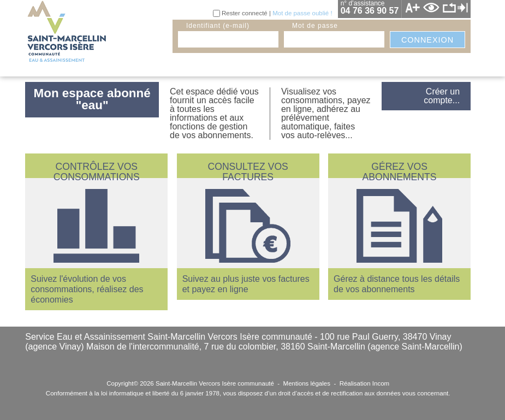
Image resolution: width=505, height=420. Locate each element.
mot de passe (315, 26)
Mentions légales (307, 383)
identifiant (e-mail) (218, 26)
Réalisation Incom (365, 383)
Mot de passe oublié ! (302, 13)
